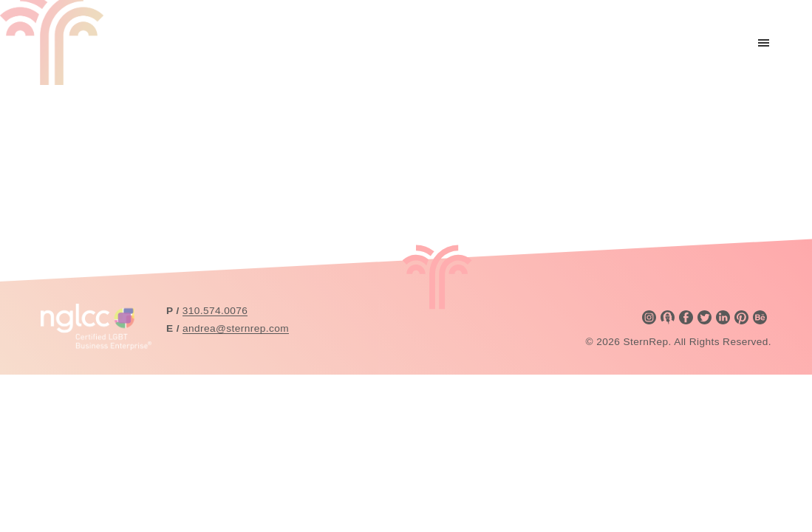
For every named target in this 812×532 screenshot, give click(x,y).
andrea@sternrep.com (236, 328)
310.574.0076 (215, 311)
